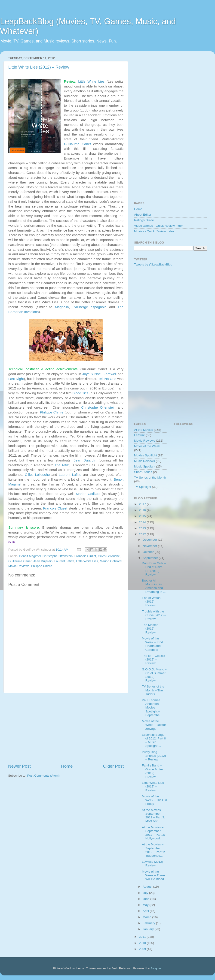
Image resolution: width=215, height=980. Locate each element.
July (146, 893)
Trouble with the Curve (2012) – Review (154, 615)
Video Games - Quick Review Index (159, 226)
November (150, 546)
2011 (143, 937)
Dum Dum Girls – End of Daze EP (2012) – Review (154, 569)
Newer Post (19, 766)
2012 (143, 534)
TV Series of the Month (150, 478)
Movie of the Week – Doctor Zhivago (154, 725)
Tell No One (107, 379)
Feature (140, 435)
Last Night (16, 379)
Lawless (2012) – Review (154, 864)
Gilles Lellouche (37, 475)
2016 (143, 510)
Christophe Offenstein (98, 407)
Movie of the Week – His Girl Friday (155, 800)
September (151, 558)
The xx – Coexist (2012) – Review (154, 659)
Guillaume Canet (77, 144)
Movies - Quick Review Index (154, 231)
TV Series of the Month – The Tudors (153, 690)
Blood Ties (80, 393)
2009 (143, 949)
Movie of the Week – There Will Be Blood (153, 875)
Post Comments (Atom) (43, 776)
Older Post (113, 766)
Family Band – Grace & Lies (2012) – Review (153, 771)
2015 (143, 516)
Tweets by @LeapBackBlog (153, 264)
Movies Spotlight (146, 455)
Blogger (156, 968)
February (149, 923)
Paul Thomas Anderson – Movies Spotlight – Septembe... (152, 708)
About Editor (143, 215)
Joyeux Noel (92, 374)
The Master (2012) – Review (150, 629)
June (146, 899)
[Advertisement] (66, 728)
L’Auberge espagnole (90, 307)
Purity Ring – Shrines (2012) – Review (154, 756)
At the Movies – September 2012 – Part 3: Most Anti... (154, 816)
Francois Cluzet (55, 508)
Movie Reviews (19, 566)
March (147, 917)
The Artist (62, 465)
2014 (143, 522)
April (146, 911)
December (150, 540)
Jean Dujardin (85, 460)
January (149, 929)
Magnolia (62, 307)
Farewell (110, 374)
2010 (143, 943)
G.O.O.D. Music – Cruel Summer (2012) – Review (154, 675)
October (149, 552)
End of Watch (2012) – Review (151, 602)
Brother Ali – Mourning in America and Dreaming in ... (154, 586)
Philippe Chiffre (52, 412)
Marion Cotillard (88, 494)
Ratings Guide (144, 220)
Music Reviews (144, 461)
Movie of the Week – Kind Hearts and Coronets (152, 644)
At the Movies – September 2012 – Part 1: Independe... (154, 850)
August (148, 887)
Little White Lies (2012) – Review (39, 67)
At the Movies (144, 430)
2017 (143, 504)
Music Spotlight (145, 466)
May (146, 905)
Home (67, 766)
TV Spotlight (143, 487)
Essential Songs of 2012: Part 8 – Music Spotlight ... (154, 740)
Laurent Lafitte (70, 475)
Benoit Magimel (30, 556)
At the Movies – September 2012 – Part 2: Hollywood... (154, 833)
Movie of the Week (147, 446)
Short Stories (143, 472)
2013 (143, 528)
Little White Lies (91, 81)
